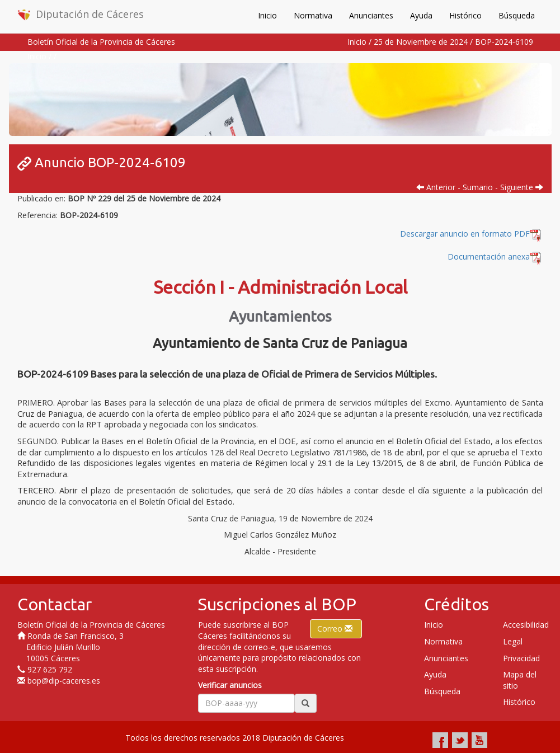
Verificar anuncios (230, 685)
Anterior (436, 187)
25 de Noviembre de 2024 (421, 42)
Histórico (465, 15)
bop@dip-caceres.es (64, 681)
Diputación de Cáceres (81, 14)
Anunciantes (371, 15)
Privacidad (521, 658)
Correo (336, 629)
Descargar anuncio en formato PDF (472, 234)
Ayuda (421, 15)
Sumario (478, 187)
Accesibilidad (526, 625)
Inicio (267, 15)
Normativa (313, 15)
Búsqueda (517, 15)
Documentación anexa (489, 257)
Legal (513, 641)
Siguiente (522, 187)
